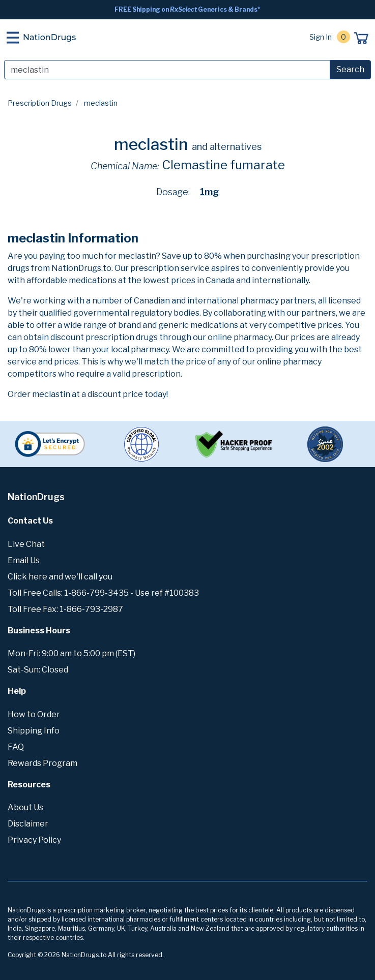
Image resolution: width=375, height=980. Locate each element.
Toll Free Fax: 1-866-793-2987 (65, 609)
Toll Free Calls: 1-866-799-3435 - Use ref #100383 (103, 593)
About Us (25, 807)
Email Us (24, 560)
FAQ (16, 747)
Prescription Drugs (40, 103)
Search (350, 69)
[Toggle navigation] (13, 38)
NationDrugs (49, 37)
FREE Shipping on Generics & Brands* (187, 9)
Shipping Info (34, 731)
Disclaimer (28, 824)
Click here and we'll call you (60, 577)
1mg (209, 192)
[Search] (167, 70)
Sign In (321, 37)
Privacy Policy (34, 840)
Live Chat (26, 544)
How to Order (34, 714)
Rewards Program (42, 763)
